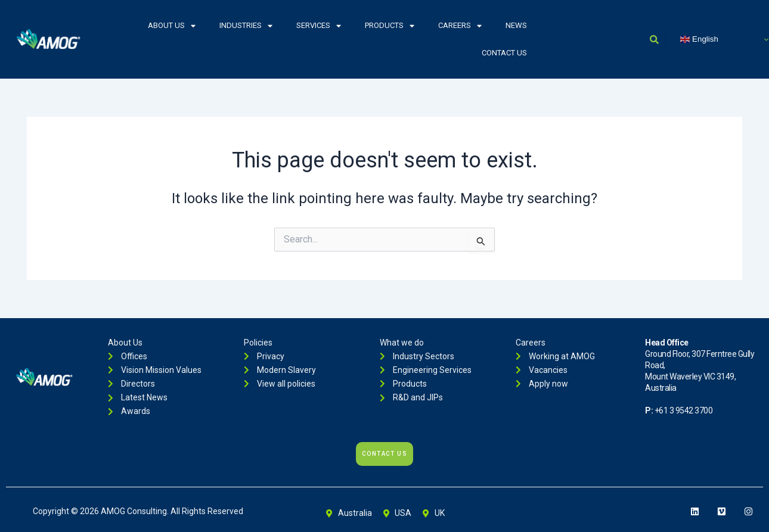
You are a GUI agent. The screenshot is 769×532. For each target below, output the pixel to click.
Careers (460, 26)
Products (390, 26)
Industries (246, 26)
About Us (172, 26)
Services (319, 26)
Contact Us (504, 53)
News (516, 25)
